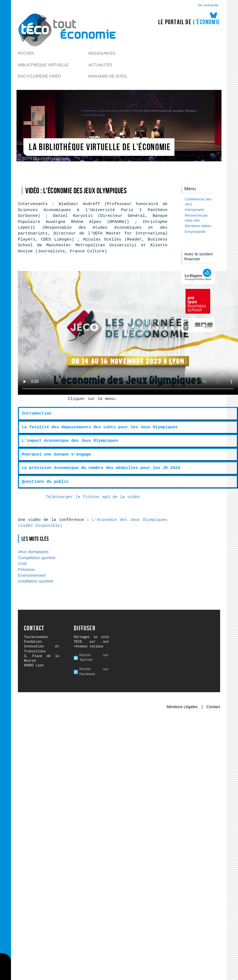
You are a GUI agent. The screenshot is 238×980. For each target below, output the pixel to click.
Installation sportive (35, 581)
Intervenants (195, 210)
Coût (22, 563)
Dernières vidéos (198, 226)
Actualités (100, 65)
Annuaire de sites (108, 76)
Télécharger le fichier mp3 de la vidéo (93, 497)
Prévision (26, 569)
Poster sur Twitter (94, 658)
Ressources (102, 53)
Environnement (32, 575)
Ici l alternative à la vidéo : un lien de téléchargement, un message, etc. (128, 333)
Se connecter (208, 5)
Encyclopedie (195, 232)
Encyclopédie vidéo (39, 76)
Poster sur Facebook (94, 672)
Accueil (26, 53)
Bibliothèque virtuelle (43, 65)
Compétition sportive (37, 558)
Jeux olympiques (33, 552)
